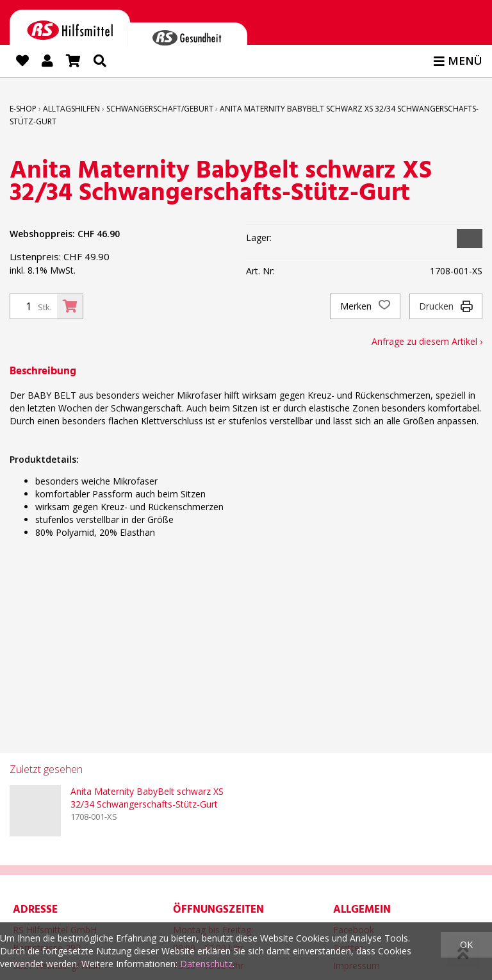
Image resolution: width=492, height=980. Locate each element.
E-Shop (23, 109)
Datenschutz (206, 964)
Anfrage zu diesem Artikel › (427, 341)
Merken (365, 306)
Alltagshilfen (71, 109)
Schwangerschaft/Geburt (160, 109)
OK (466, 944)
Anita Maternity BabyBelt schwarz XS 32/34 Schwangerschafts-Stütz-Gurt (147, 794)
